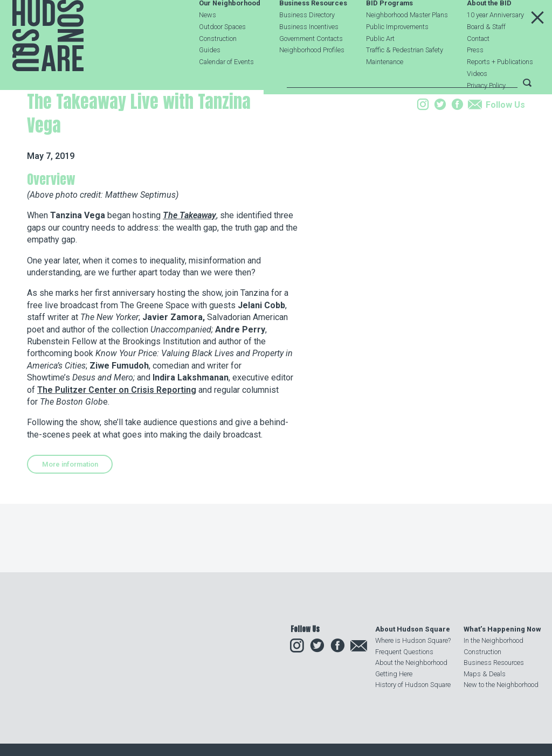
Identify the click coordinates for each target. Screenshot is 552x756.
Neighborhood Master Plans (407, 42)
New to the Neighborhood (501, 685)
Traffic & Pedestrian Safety (405, 77)
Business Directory (307, 42)
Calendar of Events (226, 89)
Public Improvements (397, 54)
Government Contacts (311, 65)
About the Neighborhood (411, 663)
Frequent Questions (404, 652)
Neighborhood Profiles (312, 77)
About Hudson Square (413, 629)
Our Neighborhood (230, 30)
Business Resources (313, 30)
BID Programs (389, 30)
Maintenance (385, 89)
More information (70, 536)
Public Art (380, 65)
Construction (218, 65)
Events (98, 153)
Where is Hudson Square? (413, 640)
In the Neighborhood (494, 640)
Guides (210, 77)
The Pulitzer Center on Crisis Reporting (117, 462)
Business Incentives (309, 54)
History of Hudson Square (413, 685)
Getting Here (394, 674)
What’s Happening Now (502, 629)
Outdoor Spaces (222, 54)
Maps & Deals (485, 674)
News (208, 42)
